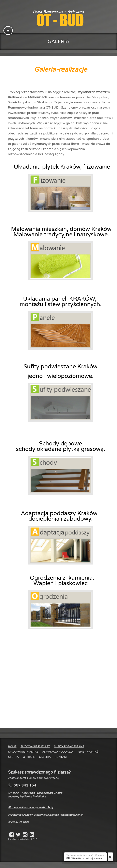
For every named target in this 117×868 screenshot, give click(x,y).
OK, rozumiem (74, 858)
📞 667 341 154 (23, 785)
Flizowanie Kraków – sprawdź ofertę (31, 808)
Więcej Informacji (95, 858)
